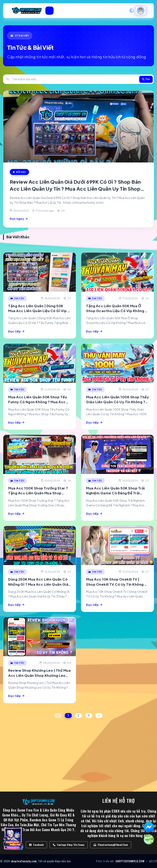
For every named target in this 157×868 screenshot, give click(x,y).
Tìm (146, 79)
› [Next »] (99, 715)
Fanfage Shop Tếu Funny (69, 845)
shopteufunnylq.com (24, 861)
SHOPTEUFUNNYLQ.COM (130, 861)
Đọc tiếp (16, 331)
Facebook (36, 845)
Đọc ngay (19, 219)
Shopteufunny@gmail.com (111, 845)
